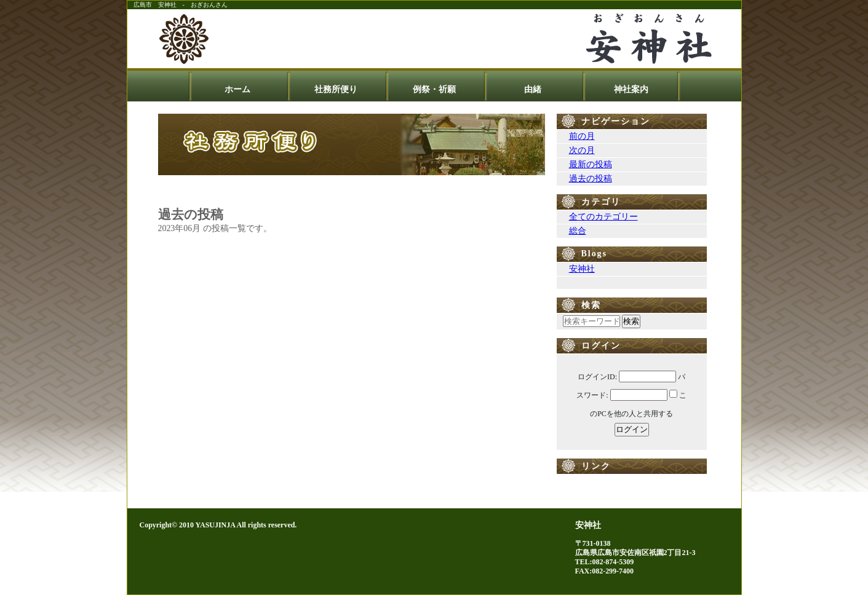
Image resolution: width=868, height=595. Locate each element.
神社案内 (631, 89)
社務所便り (336, 89)
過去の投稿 (591, 179)
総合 (578, 231)
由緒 (533, 89)
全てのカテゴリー (603, 217)
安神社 (582, 269)
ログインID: (597, 377)
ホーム (237, 89)
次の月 (582, 150)
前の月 (582, 136)
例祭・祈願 (434, 89)
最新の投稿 (591, 164)
